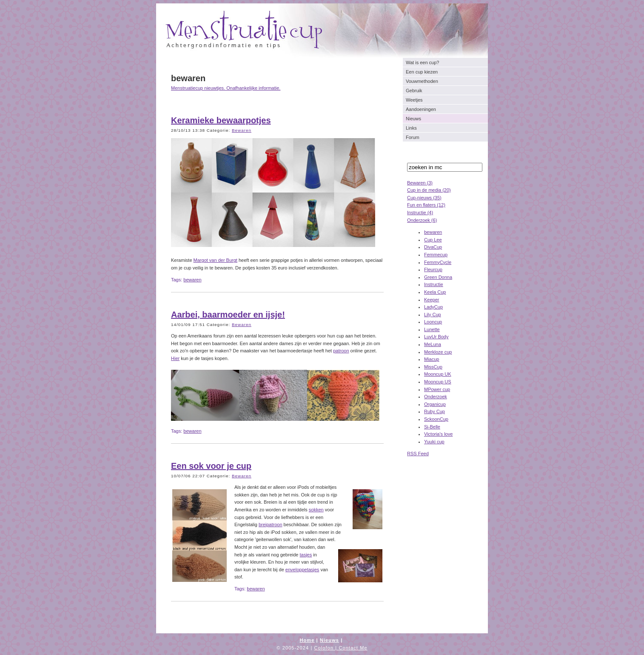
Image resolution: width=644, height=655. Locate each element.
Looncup (433, 322)
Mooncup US (438, 382)
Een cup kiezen (422, 72)
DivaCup (433, 247)
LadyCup (433, 307)
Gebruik (414, 91)
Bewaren (242, 130)
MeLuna (433, 344)
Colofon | (327, 648)
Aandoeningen (421, 109)
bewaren (433, 232)
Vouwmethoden (422, 81)
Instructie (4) (420, 213)
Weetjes (414, 100)
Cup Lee (433, 240)
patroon (341, 351)
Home (307, 640)
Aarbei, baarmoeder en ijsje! (228, 315)
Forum (413, 137)
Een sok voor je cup (211, 466)
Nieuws (413, 119)
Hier (175, 358)
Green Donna (438, 277)
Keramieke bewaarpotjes (221, 120)
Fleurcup (433, 269)
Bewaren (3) (420, 183)
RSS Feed (418, 454)
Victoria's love (438, 434)
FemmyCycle (438, 262)
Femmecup (436, 255)
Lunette (432, 329)
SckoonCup (436, 419)
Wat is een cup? (422, 62)
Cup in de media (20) (429, 190)
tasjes (306, 555)
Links (411, 128)
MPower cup (437, 389)
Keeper (432, 300)
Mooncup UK (438, 374)
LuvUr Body (436, 337)
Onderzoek (436, 397)
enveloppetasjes (302, 570)
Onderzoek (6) (422, 220)
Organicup (435, 404)
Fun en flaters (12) (426, 205)
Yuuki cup (434, 442)
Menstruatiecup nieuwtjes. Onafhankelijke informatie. (226, 88)
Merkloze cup (438, 352)
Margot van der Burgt (215, 260)
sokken (316, 510)
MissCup (433, 367)
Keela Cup (435, 292)
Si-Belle (432, 427)
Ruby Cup (435, 411)
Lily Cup (433, 315)
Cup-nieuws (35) (424, 198)
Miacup (432, 359)
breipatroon (271, 525)
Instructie (434, 284)
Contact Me (353, 648)
